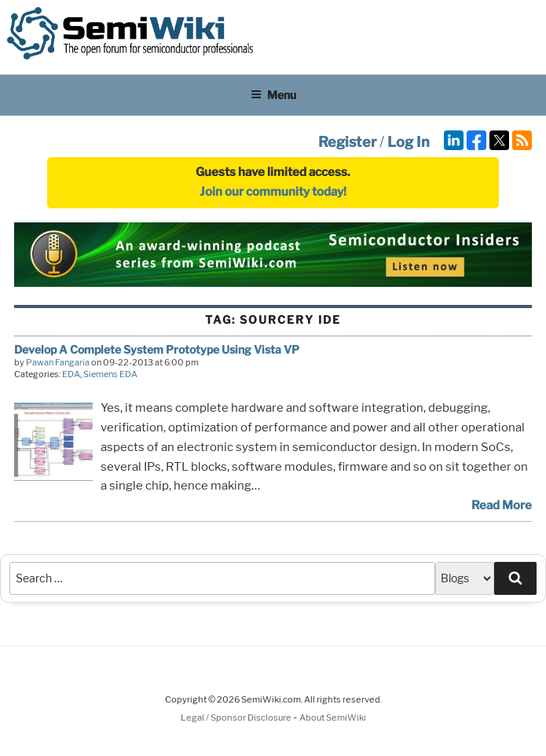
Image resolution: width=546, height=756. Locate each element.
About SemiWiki (333, 717)
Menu (273, 95)
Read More (502, 505)
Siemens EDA (110, 374)
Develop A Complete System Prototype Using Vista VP (157, 349)
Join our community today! (273, 192)
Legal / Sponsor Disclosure (237, 717)
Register (347, 142)
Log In (409, 142)
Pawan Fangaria (58, 362)
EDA (71, 374)
